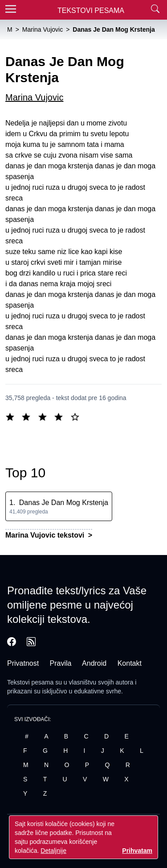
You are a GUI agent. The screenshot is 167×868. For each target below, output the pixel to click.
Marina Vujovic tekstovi (46, 535)
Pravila (61, 663)
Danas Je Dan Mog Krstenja (64, 503)
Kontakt (130, 663)
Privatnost (23, 663)
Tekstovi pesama (30, 682)
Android (94, 663)
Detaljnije (53, 851)
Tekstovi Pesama (91, 10)
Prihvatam (137, 851)
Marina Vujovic (34, 97)
